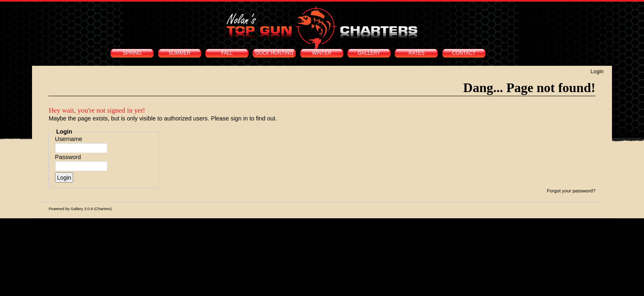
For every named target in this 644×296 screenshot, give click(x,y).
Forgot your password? (571, 191)
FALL (227, 53)
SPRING (132, 53)
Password (68, 157)
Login (597, 71)
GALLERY (369, 53)
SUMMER (179, 53)
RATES (416, 53)
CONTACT (464, 53)
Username (69, 139)
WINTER (322, 53)
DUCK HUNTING (274, 53)
